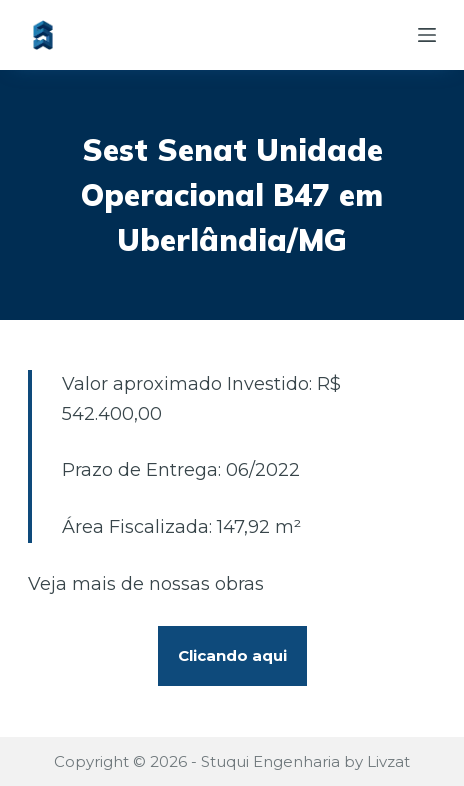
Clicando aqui (232, 655)
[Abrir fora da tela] (427, 35)
